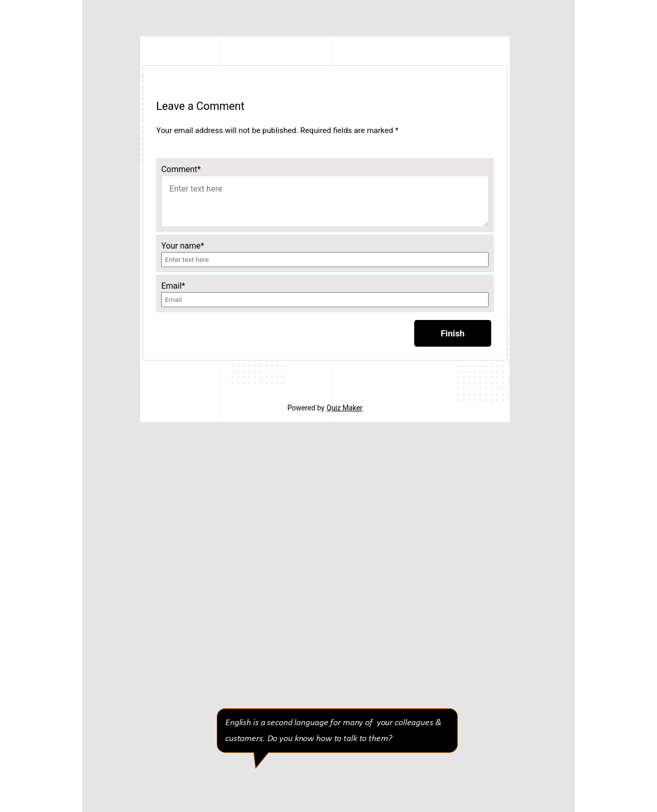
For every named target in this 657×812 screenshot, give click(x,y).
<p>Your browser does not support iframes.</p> (325, 229)
